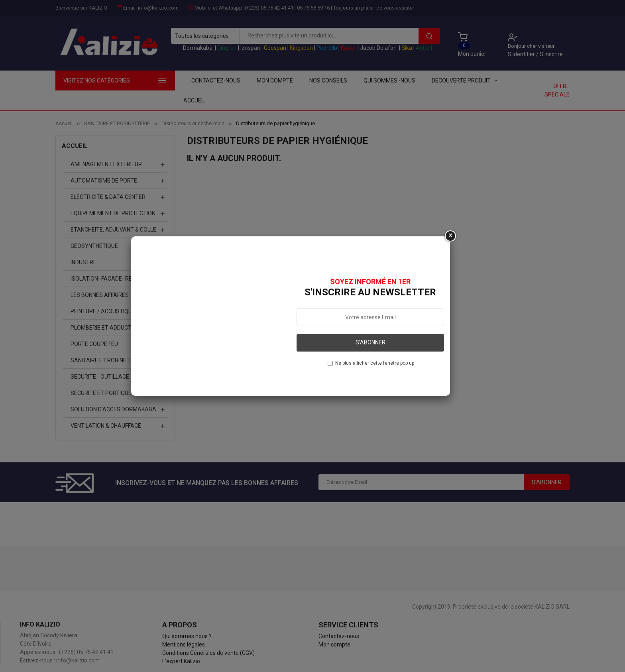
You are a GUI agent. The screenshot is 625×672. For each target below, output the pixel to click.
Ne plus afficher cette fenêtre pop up (375, 363)
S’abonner (370, 342)
